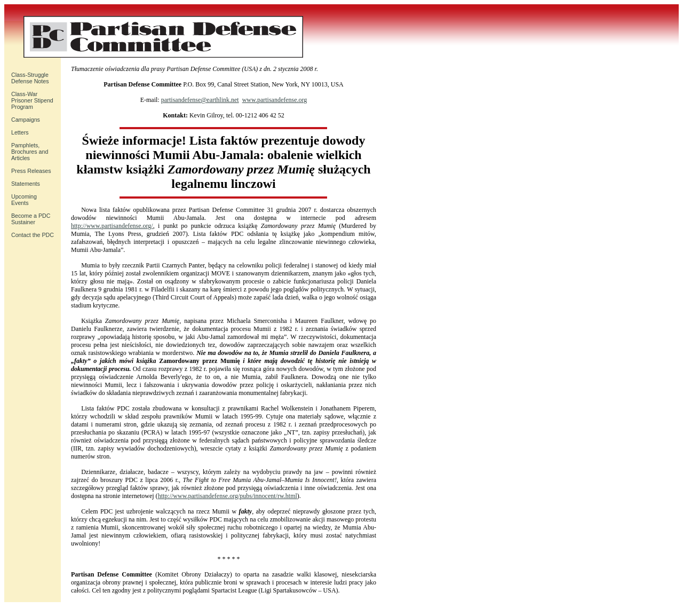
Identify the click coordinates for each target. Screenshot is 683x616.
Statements (26, 184)
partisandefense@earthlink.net (200, 100)
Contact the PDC (33, 235)
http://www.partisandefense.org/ (112, 226)
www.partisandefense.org (275, 100)
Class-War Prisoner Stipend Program (32, 100)
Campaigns (26, 120)
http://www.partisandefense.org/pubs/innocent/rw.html (228, 496)
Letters (20, 132)
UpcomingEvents (24, 200)
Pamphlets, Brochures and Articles (30, 152)
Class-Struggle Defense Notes (30, 78)
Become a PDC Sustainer (31, 219)
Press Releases (31, 171)
